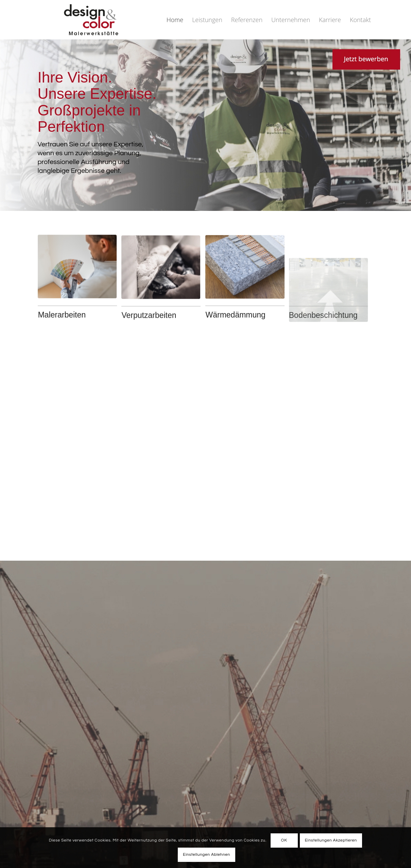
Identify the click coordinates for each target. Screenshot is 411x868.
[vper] (161, 312)
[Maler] (74, 279)
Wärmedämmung (235, 315)
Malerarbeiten (59, 315)
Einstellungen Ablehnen (207, 855)
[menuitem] (175, 20)
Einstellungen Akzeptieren (331, 840)
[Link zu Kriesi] (333, 59)
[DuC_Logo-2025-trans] (91, 20)
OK (284, 840)
